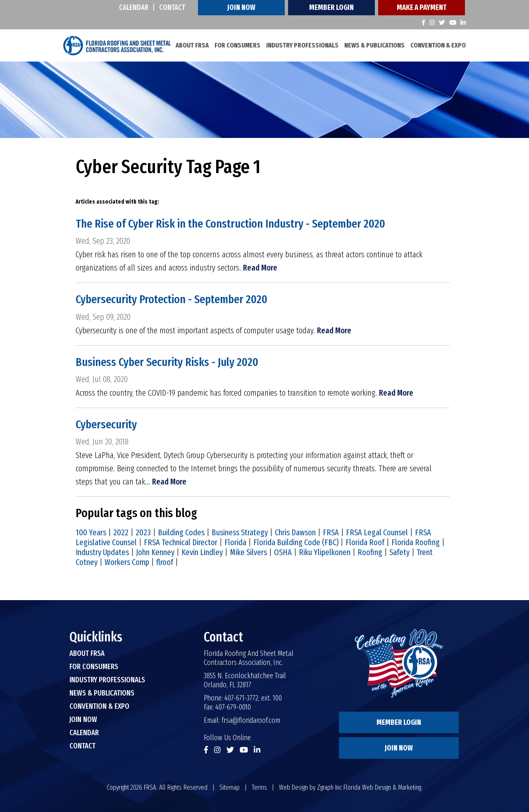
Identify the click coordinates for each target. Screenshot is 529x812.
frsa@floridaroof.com (251, 720)
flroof (165, 562)
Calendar (134, 7)
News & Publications (374, 45)
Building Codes (181, 532)
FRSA (331, 532)
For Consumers (237, 45)
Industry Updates (102, 552)
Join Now (241, 7)
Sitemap (230, 787)
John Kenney (155, 552)
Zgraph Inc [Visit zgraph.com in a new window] (329, 787)
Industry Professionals (302, 45)
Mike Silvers (248, 552)
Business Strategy (240, 532)
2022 (121, 532)
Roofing (370, 552)
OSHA (283, 552)
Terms (259, 787)
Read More (260, 268)
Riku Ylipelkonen (325, 552)
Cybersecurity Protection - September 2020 (172, 299)
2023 (143, 532)
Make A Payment (422, 7)
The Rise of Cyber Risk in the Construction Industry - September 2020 (230, 224)
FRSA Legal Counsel (377, 532)
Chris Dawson (295, 532)
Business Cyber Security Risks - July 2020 (167, 362)
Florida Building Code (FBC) (296, 542)
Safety (399, 552)
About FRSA (192, 45)
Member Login (331, 7)
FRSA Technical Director (181, 542)
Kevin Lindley (202, 552)
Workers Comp (127, 562)
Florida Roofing (416, 542)
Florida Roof (365, 542)
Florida (235, 542)
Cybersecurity (106, 424)
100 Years (91, 532)
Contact (172, 7)
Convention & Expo (438, 45)
